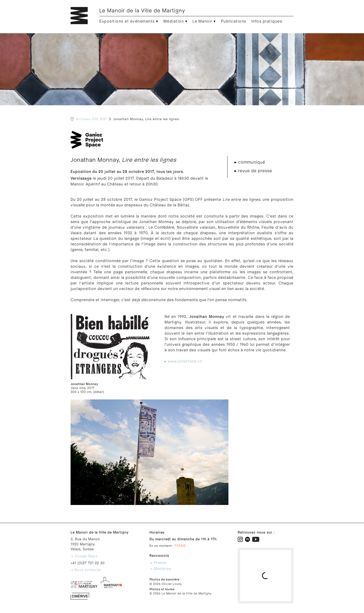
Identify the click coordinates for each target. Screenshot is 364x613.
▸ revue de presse (253, 171)
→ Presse (158, 563)
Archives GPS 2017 (91, 119)
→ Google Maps (84, 556)
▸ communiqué (250, 162)
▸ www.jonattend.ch (184, 361)
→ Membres (160, 569)
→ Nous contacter (86, 570)
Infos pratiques (267, 21)
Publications (234, 21)
